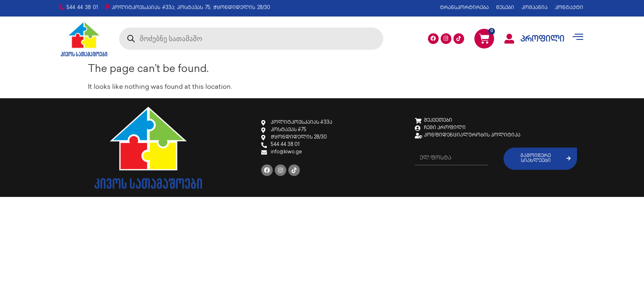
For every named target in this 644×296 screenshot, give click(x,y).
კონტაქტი (569, 8)
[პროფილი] (509, 39)
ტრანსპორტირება (464, 8)
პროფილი (542, 40)
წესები (505, 8)
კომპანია (535, 8)
